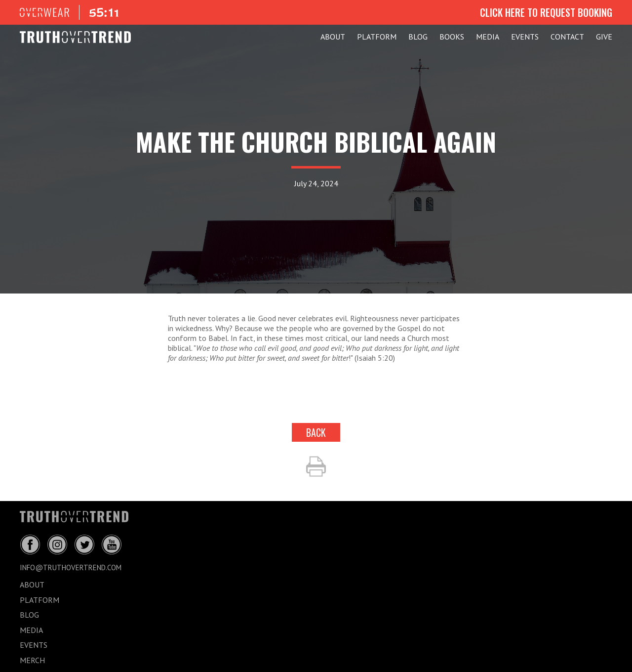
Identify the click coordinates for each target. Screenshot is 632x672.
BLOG (418, 37)
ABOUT (333, 37)
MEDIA (488, 37)
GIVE (604, 37)
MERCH (32, 660)
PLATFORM (377, 37)
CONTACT (567, 37)
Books (452, 37)
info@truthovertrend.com (71, 567)
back (316, 432)
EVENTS (525, 37)
